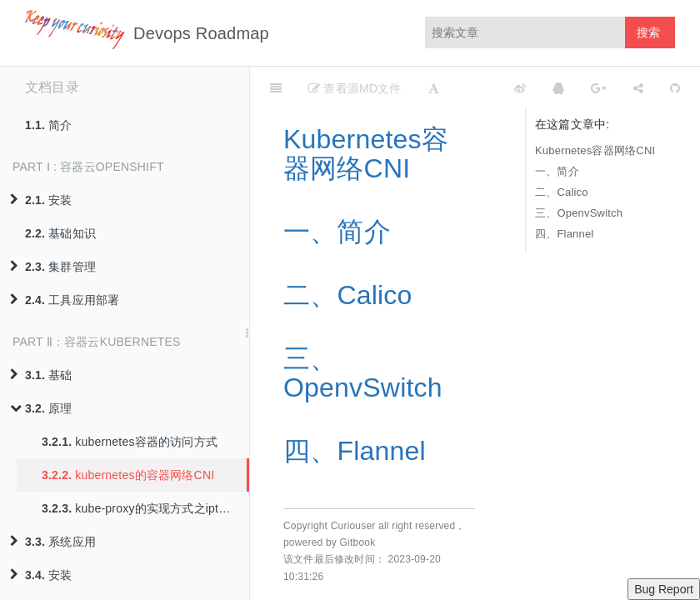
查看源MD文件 (355, 88)
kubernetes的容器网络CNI (128, 475)
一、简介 (557, 171)
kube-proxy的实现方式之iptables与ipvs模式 (145, 508)
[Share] (638, 87)
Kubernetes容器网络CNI (595, 150)
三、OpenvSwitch (579, 213)
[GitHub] (675, 87)
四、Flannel (564, 234)
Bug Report (664, 589)
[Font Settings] (434, 87)
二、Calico (562, 192)
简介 (49, 125)
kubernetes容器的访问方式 (130, 442)
